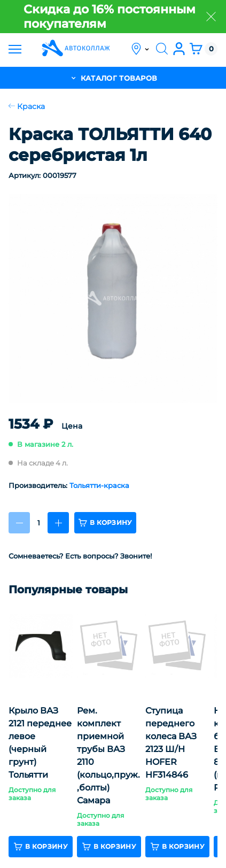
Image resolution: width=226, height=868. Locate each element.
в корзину (105, 523)
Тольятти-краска (99, 485)
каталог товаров (113, 78)
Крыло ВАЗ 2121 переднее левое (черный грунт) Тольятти (40, 743)
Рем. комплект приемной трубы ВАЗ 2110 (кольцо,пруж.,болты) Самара (108, 755)
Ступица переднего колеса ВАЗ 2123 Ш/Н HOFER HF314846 (171, 743)
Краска (27, 106)
